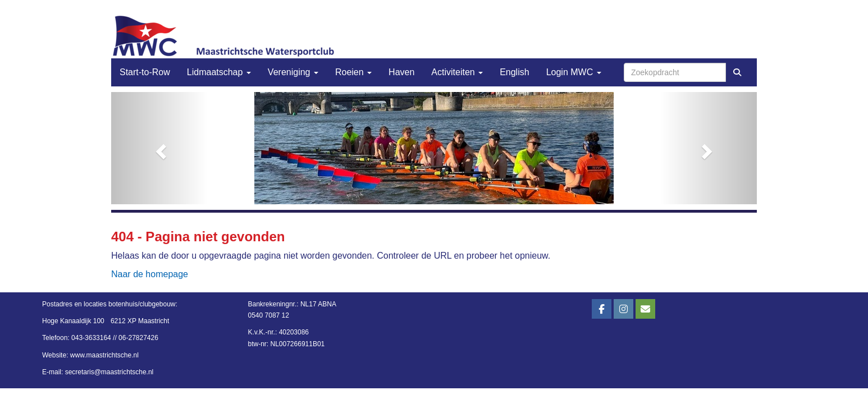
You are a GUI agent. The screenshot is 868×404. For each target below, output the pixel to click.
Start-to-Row (145, 72)
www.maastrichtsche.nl (104, 355)
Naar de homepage (150, 274)
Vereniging (293, 72)
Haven (401, 72)
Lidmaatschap (219, 72)
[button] (160, 148)
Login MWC (574, 72)
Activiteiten (457, 72)
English (514, 72)
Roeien (353, 72)
